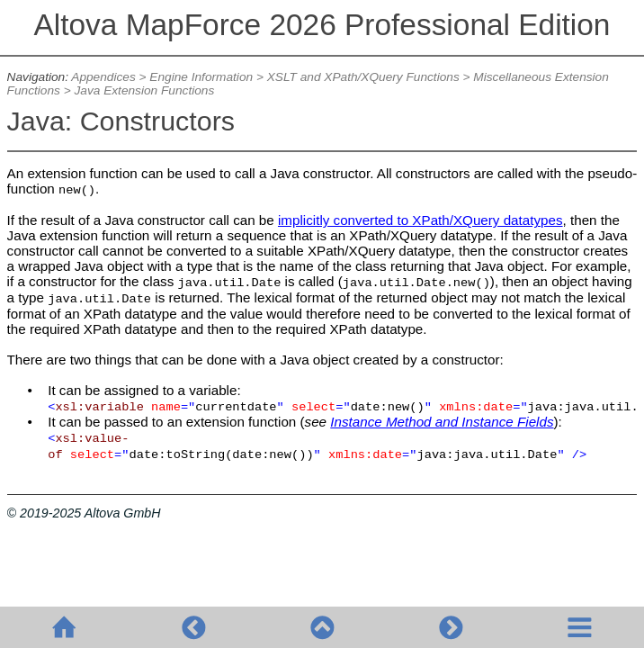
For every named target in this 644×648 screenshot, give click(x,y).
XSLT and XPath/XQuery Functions (363, 77)
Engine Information (201, 77)
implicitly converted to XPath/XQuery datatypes (420, 220)
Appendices (103, 77)
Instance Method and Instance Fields (442, 422)
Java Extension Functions (144, 90)
